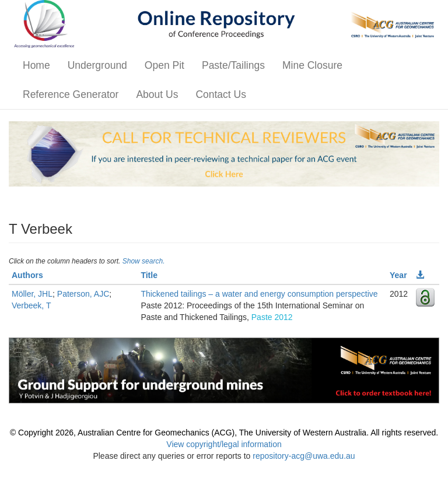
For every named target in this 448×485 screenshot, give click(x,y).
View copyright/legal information (224, 444)
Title (149, 275)
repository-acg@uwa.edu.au (304, 456)
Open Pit (164, 65)
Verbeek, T (31, 305)
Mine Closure (312, 65)
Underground (97, 65)
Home (36, 65)
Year (398, 275)
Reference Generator (71, 94)
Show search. (144, 261)
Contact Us (221, 94)
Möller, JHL (32, 294)
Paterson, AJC (83, 294)
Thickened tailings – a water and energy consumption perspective (259, 294)
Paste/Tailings (233, 65)
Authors (27, 275)
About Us (157, 94)
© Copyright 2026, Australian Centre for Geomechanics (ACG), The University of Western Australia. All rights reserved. (224, 433)
